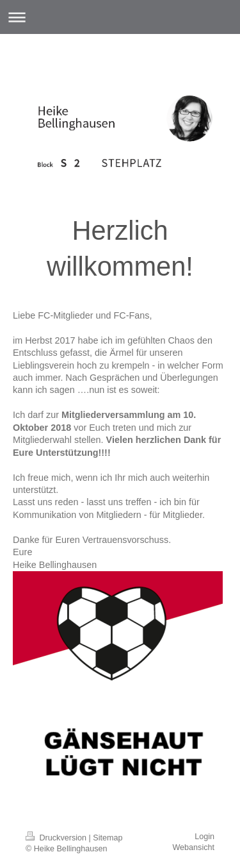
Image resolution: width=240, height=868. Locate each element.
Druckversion (57, 838)
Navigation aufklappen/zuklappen (120, 17)
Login (204, 837)
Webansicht (193, 847)
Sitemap (108, 838)
